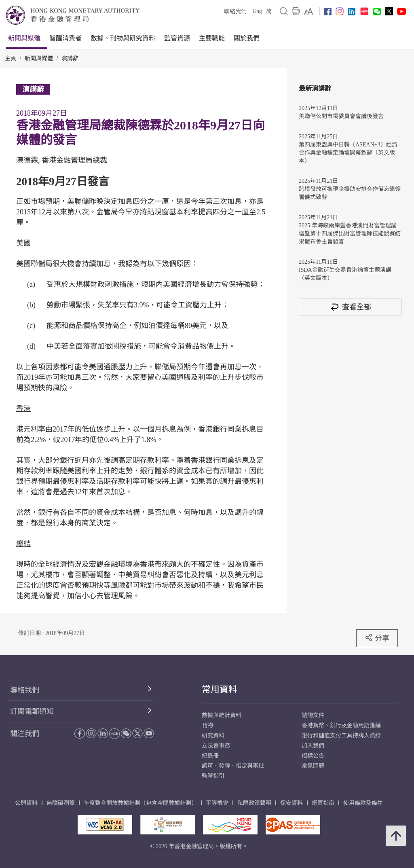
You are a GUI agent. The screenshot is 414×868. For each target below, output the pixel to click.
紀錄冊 (210, 756)
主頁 (11, 58)
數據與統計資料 (222, 715)
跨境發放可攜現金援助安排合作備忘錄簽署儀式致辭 (350, 193)
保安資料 (291, 803)
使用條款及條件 (363, 803)
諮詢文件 (313, 715)
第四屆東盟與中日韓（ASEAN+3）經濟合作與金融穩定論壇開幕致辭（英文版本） (348, 153)
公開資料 (26, 803)
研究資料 (213, 736)
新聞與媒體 (24, 38)
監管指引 (213, 776)
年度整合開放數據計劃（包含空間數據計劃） (140, 803)
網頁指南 (323, 803)
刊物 (207, 725)
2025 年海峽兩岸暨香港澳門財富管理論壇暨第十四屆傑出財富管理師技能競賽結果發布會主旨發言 (350, 234)
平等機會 (217, 803)
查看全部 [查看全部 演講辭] (351, 307)
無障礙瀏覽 (61, 803)
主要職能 (212, 38)
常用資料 (220, 689)
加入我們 (313, 746)
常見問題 (313, 766)
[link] (309, 11)
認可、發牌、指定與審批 (233, 766)
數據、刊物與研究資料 (123, 38)
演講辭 (70, 58)
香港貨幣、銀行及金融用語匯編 (341, 725)
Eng (257, 11)
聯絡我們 (235, 12)
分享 (377, 638)
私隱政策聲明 (254, 803)
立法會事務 (216, 746)
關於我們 (247, 38)
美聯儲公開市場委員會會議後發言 (341, 116)
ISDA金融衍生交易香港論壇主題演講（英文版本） (345, 274)
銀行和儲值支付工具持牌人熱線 (341, 736)
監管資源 (177, 38)
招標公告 (313, 756)
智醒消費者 (65, 38)
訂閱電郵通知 (32, 711)
